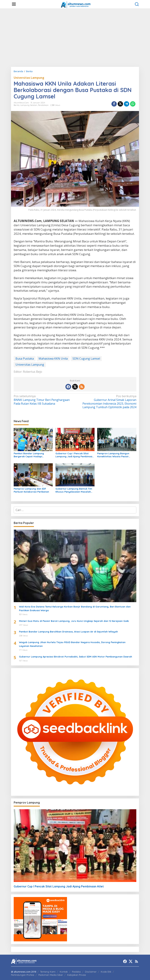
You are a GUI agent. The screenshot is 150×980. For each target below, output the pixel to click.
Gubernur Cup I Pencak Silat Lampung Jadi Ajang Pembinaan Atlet (75, 455)
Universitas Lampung (29, 78)
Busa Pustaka (25, 359)
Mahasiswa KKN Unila (53, 359)
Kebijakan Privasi (77, 975)
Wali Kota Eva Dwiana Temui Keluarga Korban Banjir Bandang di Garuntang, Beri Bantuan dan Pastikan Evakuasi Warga (75, 608)
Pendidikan (43, 105)
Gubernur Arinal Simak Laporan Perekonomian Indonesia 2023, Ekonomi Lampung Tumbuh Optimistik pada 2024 (107, 402)
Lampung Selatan (29, 105)
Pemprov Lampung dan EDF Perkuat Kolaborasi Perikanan (31, 490)
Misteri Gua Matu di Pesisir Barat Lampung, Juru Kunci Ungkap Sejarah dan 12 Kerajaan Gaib (74, 621)
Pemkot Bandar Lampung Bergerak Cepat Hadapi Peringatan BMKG (29, 455)
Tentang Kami (48, 972)
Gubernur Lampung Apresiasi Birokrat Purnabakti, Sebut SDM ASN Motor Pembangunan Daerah (76, 657)
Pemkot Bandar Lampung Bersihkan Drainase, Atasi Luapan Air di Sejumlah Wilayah (68, 632)
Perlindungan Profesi (23, 975)
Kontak (64, 972)
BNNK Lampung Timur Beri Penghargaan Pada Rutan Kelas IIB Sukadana (43, 400)
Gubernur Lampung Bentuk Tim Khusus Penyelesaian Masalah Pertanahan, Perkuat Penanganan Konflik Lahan (74, 490)
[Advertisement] (75, 38)
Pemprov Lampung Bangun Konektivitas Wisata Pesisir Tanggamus (113, 455)
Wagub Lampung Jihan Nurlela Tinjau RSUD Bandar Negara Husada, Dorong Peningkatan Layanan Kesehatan (72, 644)
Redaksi (76, 972)
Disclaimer (91, 972)
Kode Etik (106, 972)
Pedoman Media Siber (51, 975)
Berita (17, 105)
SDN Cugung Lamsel (86, 359)
